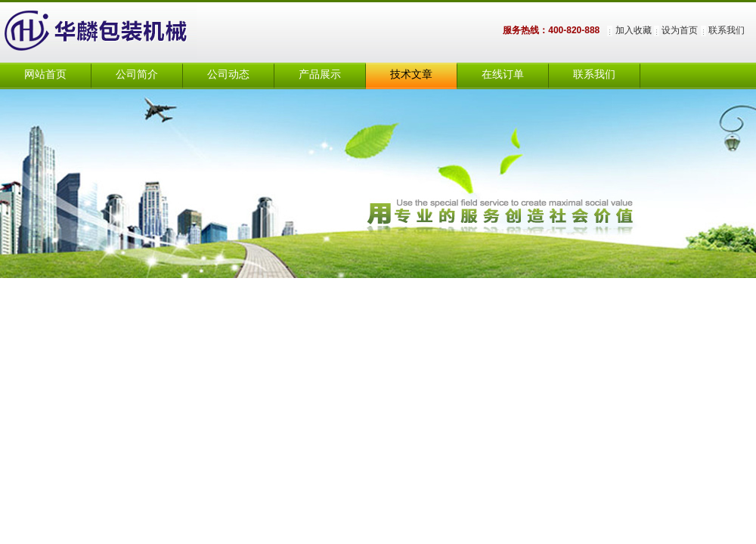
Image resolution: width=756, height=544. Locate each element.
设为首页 (680, 30)
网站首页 (45, 74)
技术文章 (411, 74)
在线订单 (503, 74)
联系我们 (727, 30)
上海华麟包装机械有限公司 (113, 32)
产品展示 (320, 74)
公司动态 (228, 74)
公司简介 (137, 74)
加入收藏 (634, 30)
